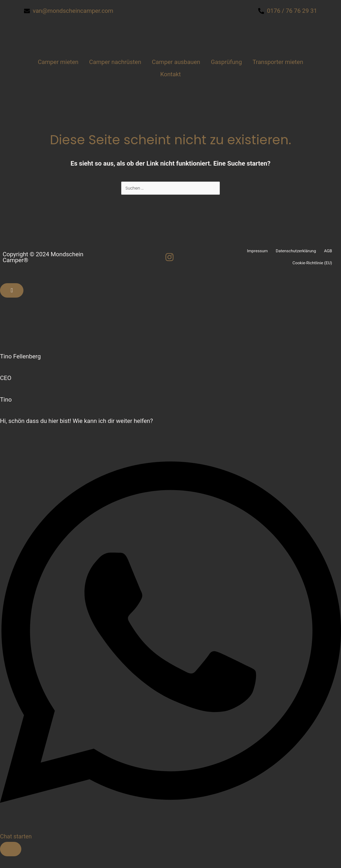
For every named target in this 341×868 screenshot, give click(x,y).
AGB (328, 252)
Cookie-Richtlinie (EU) (312, 264)
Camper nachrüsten (115, 62)
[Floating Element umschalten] (11, 850)
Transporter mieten (278, 62)
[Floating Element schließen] (12, 291)
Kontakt (170, 74)
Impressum (256, 252)
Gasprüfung (226, 62)
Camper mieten (58, 62)
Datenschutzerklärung (295, 252)
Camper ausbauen (176, 62)
